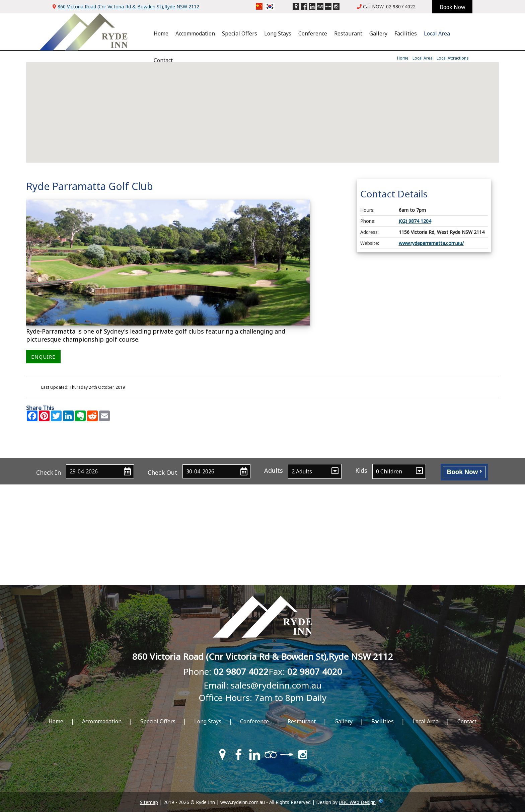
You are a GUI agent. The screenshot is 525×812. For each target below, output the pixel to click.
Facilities (406, 33)
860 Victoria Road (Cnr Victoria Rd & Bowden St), (128, 7)
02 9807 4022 (401, 7)
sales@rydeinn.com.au (276, 685)
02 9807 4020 (315, 671)
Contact (163, 60)
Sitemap (149, 802)
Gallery (378, 33)
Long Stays (278, 33)
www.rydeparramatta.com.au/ (431, 243)
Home (161, 33)
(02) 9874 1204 (415, 221)
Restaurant (348, 33)
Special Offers (240, 33)
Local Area (437, 33)
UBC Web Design (357, 802)
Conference (313, 33)
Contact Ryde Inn (262, 448)
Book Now (464, 472)
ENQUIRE (43, 357)
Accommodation (195, 33)
